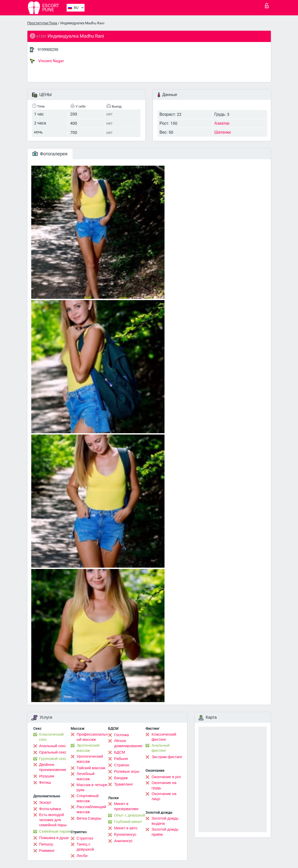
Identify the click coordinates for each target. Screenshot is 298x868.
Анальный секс (53, 746)
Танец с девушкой (85, 847)
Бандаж (121, 778)
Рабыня (121, 759)
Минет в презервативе (126, 806)
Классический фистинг (164, 737)
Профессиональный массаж (92, 737)
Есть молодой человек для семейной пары (53, 820)
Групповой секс (53, 759)
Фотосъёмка (50, 809)
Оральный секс (53, 752)
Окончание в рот (166, 777)
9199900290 (48, 50)
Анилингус (123, 841)
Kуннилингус (125, 834)
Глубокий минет (128, 822)
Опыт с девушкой (130, 815)
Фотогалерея (50, 154)
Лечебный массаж (86, 776)
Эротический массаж (88, 748)
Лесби (82, 856)
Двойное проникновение (53, 767)
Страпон (122, 765)
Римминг (47, 851)
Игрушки (47, 776)
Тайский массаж (91, 768)
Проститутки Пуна (42, 23)
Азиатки (222, 123)
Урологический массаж (90, 759)
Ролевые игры (127, 771)
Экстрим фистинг (167, 757)
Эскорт (45, 802)
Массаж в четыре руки (92, 787)
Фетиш (45, 782)
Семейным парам (55, 831)
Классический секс (52, 737)
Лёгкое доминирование (128, 743)
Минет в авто (126, 828)
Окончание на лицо (164, 796)
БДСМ (120, 752)
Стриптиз (85, 838)
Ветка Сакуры (89, 818)
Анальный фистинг (161, 748)
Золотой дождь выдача (165, 821)
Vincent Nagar (47, 61)
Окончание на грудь (164, 785)
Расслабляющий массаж (91, 809)
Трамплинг (124, 784)
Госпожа (121, 735)
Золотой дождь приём (165, 832)
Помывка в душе (54, 838)
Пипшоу (46, 844)
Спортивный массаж (88, 798)
